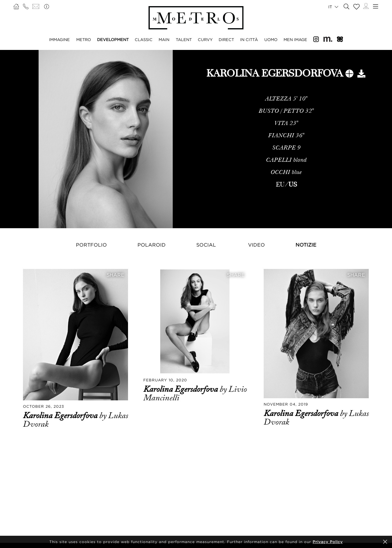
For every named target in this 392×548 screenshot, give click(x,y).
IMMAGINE (59, 40)
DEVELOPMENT (113, 40)
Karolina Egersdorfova (61, 416)
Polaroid (152, 245)
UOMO (271, 40)
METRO (84, 40)
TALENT (184, 40)
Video (256, 245)
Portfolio (91, 245)
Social (206, 245)
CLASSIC (144, 40)
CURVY (205, 40)
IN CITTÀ (249, 40)
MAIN (164, 40)
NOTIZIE (306, 245)
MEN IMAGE (295, 40)
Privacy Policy (328, 542)
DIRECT (226, 40)
